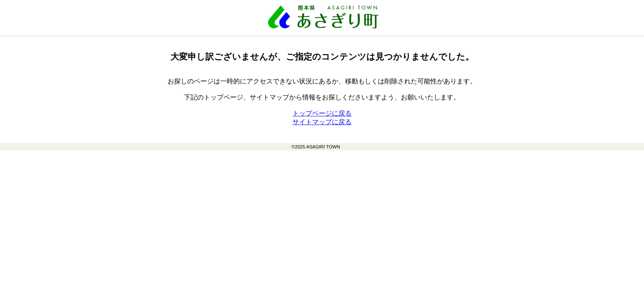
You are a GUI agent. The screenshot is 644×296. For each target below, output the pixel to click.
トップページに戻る (322, 113)
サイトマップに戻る (322, 122)
